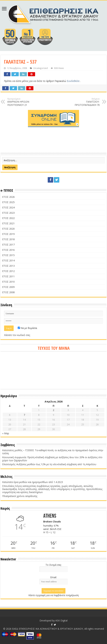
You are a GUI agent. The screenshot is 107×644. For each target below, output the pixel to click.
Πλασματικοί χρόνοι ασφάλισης (20, 496)
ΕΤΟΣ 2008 (8, 292)
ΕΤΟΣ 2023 (8, 213)
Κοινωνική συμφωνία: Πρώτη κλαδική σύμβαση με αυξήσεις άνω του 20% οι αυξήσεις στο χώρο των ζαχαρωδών (52, 459)
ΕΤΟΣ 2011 (8, 276)
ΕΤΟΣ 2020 (8, 229)
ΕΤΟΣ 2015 (8, 255)
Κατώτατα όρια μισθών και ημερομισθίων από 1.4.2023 (33, 482)
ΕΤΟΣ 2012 (8, 271)
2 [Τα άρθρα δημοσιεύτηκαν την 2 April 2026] (53, 410)
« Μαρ (6, 433)
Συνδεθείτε (74, 81)
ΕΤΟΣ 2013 (8, 266)
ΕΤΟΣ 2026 (8, 197)
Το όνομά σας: (53, 565)
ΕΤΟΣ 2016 (8, 250)
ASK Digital (61, 620)
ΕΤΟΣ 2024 (8, 207)
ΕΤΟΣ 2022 (8, 218)
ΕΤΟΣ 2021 (8, 223)
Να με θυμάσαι (27, 328)
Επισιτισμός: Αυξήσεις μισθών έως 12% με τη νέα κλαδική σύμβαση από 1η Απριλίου (49, 464)
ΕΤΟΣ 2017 (8, 245)
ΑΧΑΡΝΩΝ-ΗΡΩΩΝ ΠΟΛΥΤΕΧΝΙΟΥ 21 (25, 102)
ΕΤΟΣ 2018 (8, 239)
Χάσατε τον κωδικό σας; (17, 335)
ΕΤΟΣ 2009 (8, 287)
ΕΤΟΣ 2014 (8, 260)
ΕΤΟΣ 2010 (8, 282)
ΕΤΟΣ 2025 (8, 202)
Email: (53, 577)
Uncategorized (40, 68)
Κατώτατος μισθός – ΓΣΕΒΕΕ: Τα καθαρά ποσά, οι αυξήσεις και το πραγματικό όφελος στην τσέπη (53, 452)
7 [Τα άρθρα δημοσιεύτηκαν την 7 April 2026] (24, 415)
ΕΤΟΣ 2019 (8, 234)
